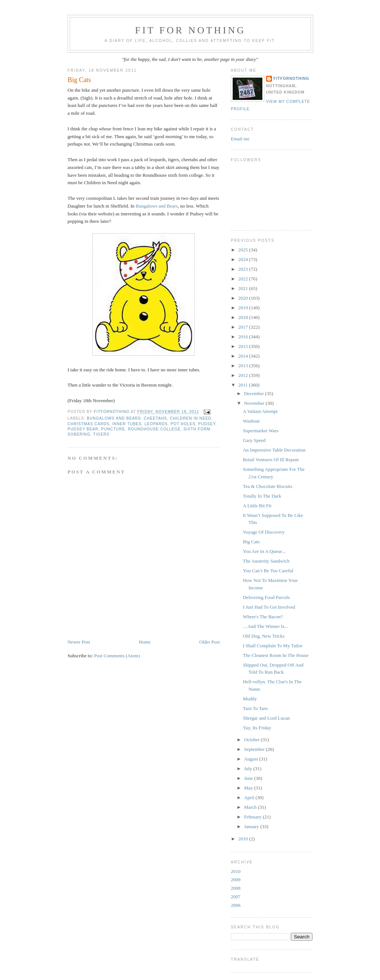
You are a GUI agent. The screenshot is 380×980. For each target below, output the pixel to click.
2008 (236, 888)
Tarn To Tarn (255, 708)
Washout (251, 421)
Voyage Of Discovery (263, 532)
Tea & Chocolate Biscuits (267, 486)
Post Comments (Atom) (117, 656)
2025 (244, 250)
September (255, 749)
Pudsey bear (83, 429)
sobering (79, 434)
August (252, 759)
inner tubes (127, 424)
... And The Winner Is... (265, 626)
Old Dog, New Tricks (263, 636)
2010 (244, 839)
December (255, 393)
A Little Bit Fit (257, 506)
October (253, 740)
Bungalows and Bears (157, 206)
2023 (244, 269)
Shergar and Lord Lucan (266, 718)
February (253, 817)
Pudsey (207, 424)
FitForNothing (291, 79)
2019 (244, 308)
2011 (244, 385)
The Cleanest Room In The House (276, 655)
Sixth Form (197, 429)
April (250, 797)
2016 (244, 337)
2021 (244, 288)
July (249, 769)
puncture (113, 429)
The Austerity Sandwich (266, 561)
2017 (244, 327)
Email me (240, 139)
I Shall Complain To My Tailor (273, 646)
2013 (244, 366)
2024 (244, 259)
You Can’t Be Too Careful (268, 571)
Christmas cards (89, 424)
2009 (236, 880)
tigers (101, 434)
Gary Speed (254, 440)
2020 (244, 298)
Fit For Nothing (191, 30)
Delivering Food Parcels (266, 597)
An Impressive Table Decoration (274, 450)
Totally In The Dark (262, 496)
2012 (244, 375)
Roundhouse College (154, 429)
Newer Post (79, 642)
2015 (244, 346)
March (251, 807)
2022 (244, 279)
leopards (156, 424)
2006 (236, 905)
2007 (236, 897)
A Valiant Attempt (260, 411)
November (255, 403)
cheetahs (156, 418)
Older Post (209, 642)
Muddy (250, 699)
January (252, 826)
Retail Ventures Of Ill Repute (271, 460)
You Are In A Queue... (264, 551)
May (249, 788)
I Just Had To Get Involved (269, 607)
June (249, 778)
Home (145, 642)
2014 (244, 356)
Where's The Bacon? (263, 617)
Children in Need (191, 418)
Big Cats (251, 542)
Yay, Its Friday (257, 728)
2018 (244, 317)
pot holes (183, 424)
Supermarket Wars (261, 431)
